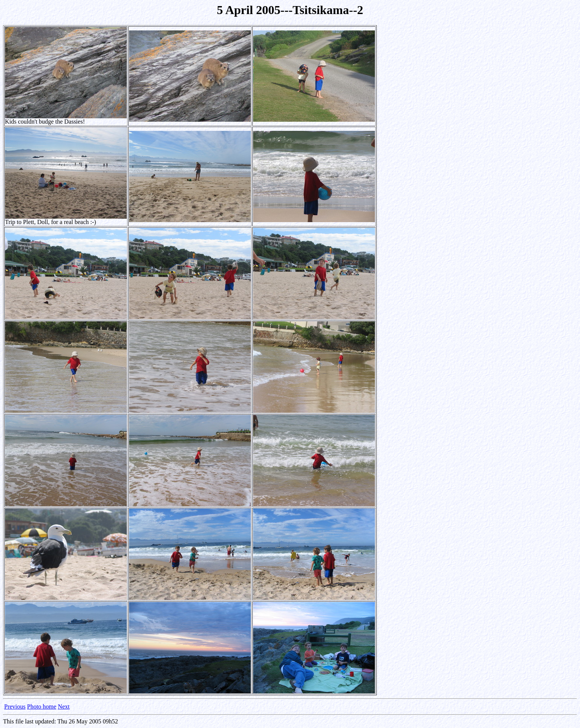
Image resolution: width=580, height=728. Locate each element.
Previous (15, 707)
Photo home (42, 707)
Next (64, 707)
